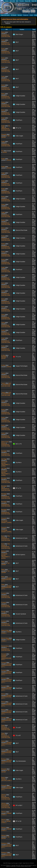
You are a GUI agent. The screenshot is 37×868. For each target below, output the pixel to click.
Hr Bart (3, 355)
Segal (3, 725)
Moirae (3, 694)
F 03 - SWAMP (6, 572)
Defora (3, 228)
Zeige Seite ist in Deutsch (28, 863)
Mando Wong (5, 638)
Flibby (3, 562)
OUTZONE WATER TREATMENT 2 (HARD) (5, 464)
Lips (10, 383)
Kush (3, 536)
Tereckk (3, 779)
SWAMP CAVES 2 (6, 640)
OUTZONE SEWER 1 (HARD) (6, 522)
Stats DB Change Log (8, 863)
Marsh (3, 796)
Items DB (12, 1)
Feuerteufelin (5, 805)
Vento (3, 821)
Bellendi (3, 551)
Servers (20, 15)
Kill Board (13, 15)
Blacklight (4, 357)
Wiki (17, 1)
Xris (2, 151)
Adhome (4, 795)
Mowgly (3, 612)
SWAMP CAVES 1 (6, 633)
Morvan (3, 727)
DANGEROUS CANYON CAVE (6, 36)
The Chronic (5, 537)
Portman (4, 759)
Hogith (3, 118)
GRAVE (5, 152)
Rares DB (28, 1)
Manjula (3, 443)
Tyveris (3, 373)
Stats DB (34, 1)
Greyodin (4, 134)
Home (7, 1)
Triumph (4, 718)
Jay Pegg (4, 459)
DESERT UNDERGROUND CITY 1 (7, 580)
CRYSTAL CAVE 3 (6, 780)
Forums (22, 1)
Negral (3, 778)
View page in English (18, 863)
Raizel (3, 32)
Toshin (3, 40)
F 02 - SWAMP (6, 564)
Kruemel (4, 593)
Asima (3, 275)
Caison (3, 741)
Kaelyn (3, 102)
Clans (31, 15)
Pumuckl (4, 654)
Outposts (26, 15)
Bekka (3, 94)
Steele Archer (5, 442)
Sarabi (3, 85)
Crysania (4, 655)
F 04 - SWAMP (6, 137)
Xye (2, 487)
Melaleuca (4, 843)
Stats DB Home (5, 15)
